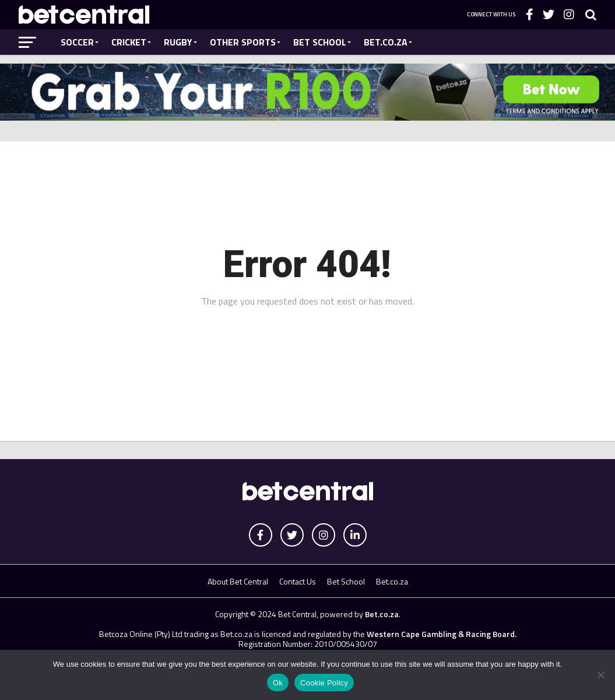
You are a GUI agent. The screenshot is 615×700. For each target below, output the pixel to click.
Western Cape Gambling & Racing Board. (441, 634)
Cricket (129, 42)
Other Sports (243, 42)
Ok (278, 683)
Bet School (320, 42)
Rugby (178, 42)
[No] (600, 675)
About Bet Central (238, 581)
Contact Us (298, 581)
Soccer (77, 42)
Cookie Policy (324, 683)
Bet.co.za (386, 42)
